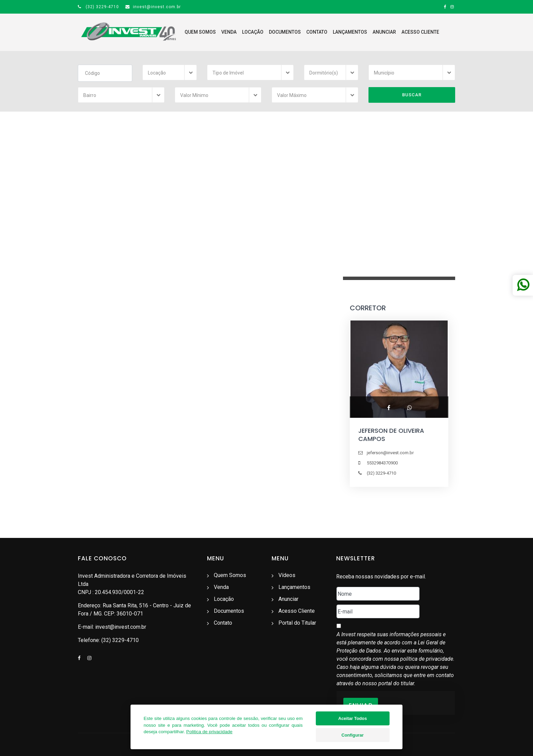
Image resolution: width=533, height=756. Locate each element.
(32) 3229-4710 (98, 7)
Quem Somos (200, 32)
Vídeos (287, 575)
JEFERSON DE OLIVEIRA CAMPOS (391, 435)
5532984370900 (382, 463)
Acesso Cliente (420, 32)
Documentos (285, 32)
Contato (317, 32)
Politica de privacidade (209, 733)
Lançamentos (350, 32)
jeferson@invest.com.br (390, 453)
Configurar (352, 736)
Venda (229, 32)
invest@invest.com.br (153, 7)
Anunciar (384, 32)
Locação (253, 32)
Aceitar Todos (353, 719)
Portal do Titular (297, 623)
